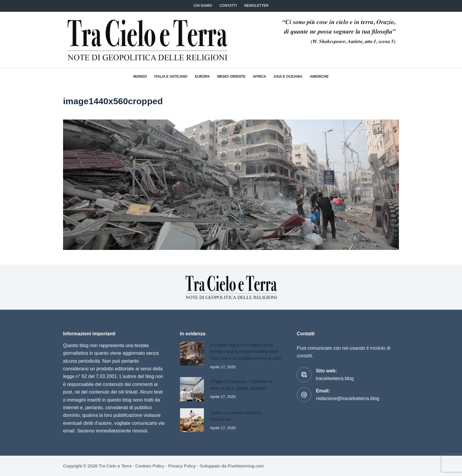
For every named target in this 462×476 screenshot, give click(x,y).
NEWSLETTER (256, 6)
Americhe (319, 77)
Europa (202, 77)
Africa (259, 77)
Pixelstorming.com (246, 466)
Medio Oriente (231, 77)
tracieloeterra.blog (335, 375)
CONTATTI (228, 6)
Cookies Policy (150, 466)
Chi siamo (203, 6)
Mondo (140, 77)
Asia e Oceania (288, 77)
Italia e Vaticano (171, 77)
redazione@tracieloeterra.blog (348, 395)
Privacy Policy (182, 466)
